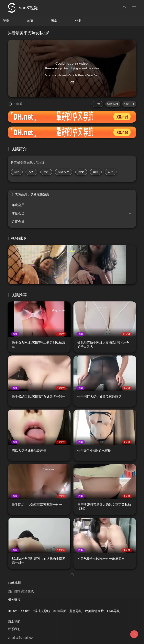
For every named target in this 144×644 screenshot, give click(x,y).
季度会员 (18, 213)
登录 (6, 21)
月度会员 (18, 222)
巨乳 (46, 172)
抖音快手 (64, 172)
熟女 (81, 172)
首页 (30, 21)
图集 (54, 21)
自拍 (111, 172)
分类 (78, 21)
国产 (17, 172)
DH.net (13, 611)
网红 (96, 172)
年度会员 (18, 205)
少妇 (31, 172)
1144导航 (113, 611)
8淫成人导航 (41, 611)
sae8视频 (23, 8)
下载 (97, 104)
